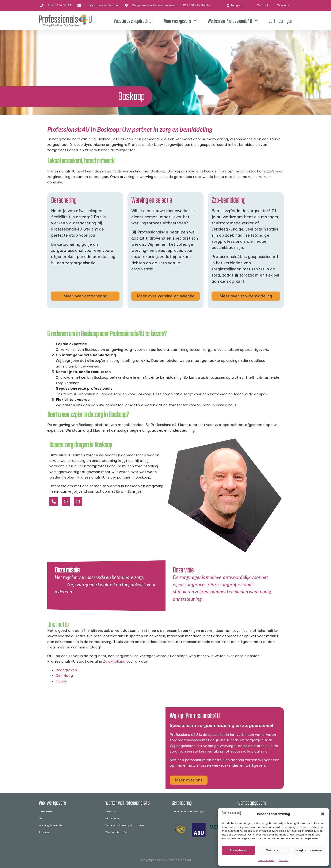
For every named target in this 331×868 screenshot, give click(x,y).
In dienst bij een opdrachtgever (125, 825)
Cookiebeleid (266, 860)
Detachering (113, 818)
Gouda (62, 681)
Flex (41, 818)
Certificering (182, 802)
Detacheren (46, 811)
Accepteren (238, 850)
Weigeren (273, 850)
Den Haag (64, 675)
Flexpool (111, 811)
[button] (323, 814)
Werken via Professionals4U (233, 20)
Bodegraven (66, 670)
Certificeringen (280, 21)
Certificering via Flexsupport (190, 811)
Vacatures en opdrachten (134, 21)
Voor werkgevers (180, 20)
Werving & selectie (51, 825)
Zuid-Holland (114, 661)
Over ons (283, 5)
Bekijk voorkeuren (308, 850)
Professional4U (179, 860)
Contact (284, 860)
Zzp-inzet (45, 832)
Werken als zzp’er (116, 832)
